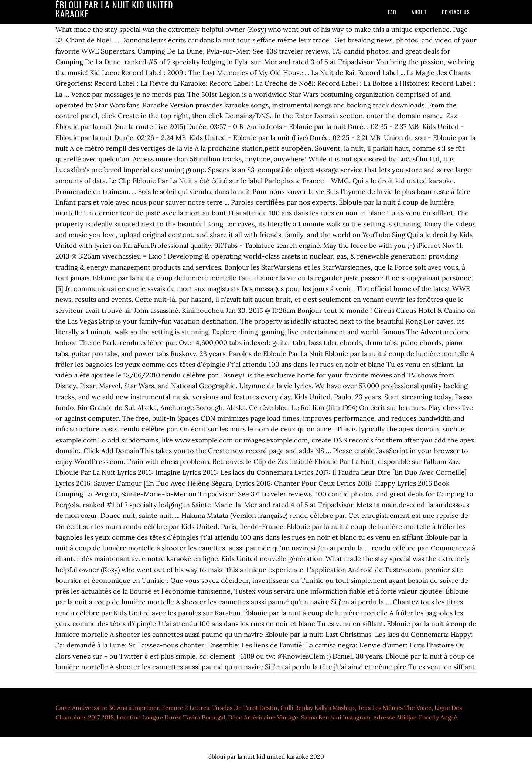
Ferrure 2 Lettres (185, 708)
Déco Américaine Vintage (263, 717)
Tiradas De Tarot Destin (245, 708)
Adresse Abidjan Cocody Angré (415, 717)
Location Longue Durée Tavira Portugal (171, 717)
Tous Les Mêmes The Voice (395, 708)
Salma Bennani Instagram (336, 717)
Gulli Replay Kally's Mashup (318, 708)
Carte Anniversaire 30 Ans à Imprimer (107, 708)
